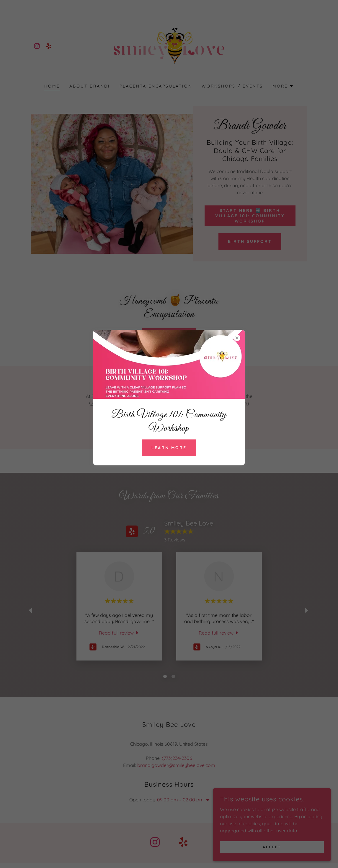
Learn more (169, 448)
